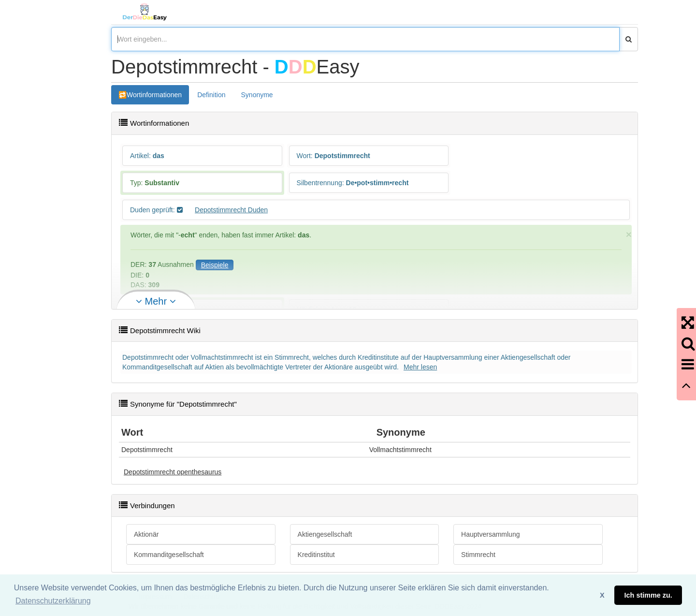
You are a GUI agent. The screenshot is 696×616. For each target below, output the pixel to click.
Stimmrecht (478, 555)
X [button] (602, 595)
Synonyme (257, 95)
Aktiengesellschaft (325, 534)
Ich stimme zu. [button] (648, 595)
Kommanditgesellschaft (169, 555)
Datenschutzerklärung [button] (53, 601)
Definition (211, 95)
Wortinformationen (154, 95)
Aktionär (146, 534)
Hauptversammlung (490, 534)
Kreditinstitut (316, 555)
